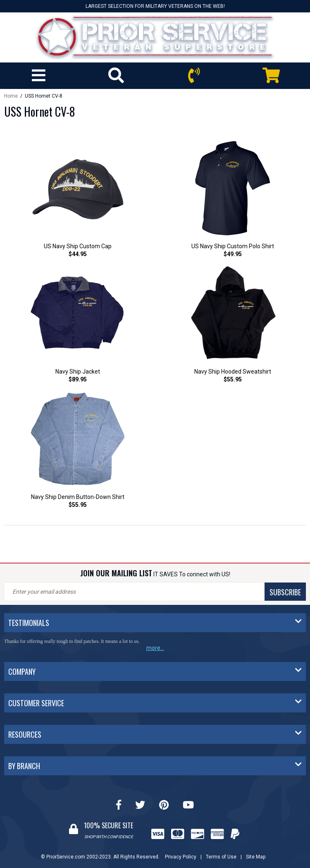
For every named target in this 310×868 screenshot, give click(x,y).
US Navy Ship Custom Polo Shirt (233, 246)
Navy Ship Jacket (78, 372)
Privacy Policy (181, 857)
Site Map (256, 857)
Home (11, 96)
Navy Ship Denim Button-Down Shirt (78, 497)
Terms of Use (221, 857)
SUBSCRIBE (285, 592)
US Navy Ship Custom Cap (78, 246)
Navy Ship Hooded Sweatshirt (233, 372)
